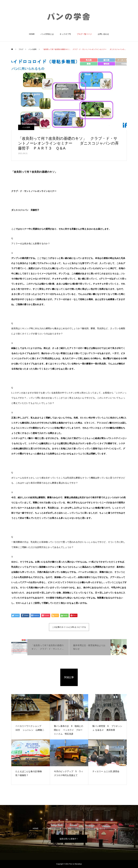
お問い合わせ (103, 34)
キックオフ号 (65, 34)
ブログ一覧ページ (84, 34)
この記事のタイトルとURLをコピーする (69, 627)
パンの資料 (26, 127)
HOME (32, 34)
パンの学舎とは (47, 34)
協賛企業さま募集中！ (69, 839)
